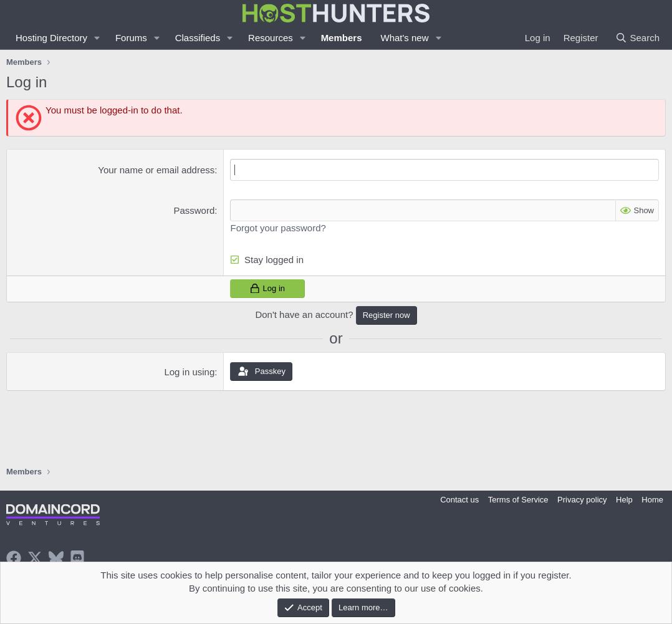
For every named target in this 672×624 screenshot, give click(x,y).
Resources (271, 38)
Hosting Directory (51, 38)
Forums (131, 38)
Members (342, 38)
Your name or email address (156, 170)
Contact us (459, 500)
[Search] (637, 38)
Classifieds (198, 38)
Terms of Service (518, 500)
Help (624, 500)
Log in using (189, 372)
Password (194, 210)
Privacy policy (582, 500)
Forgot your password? (278, 228)
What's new (404, 38)
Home (652, 500)
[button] (97, 38)
